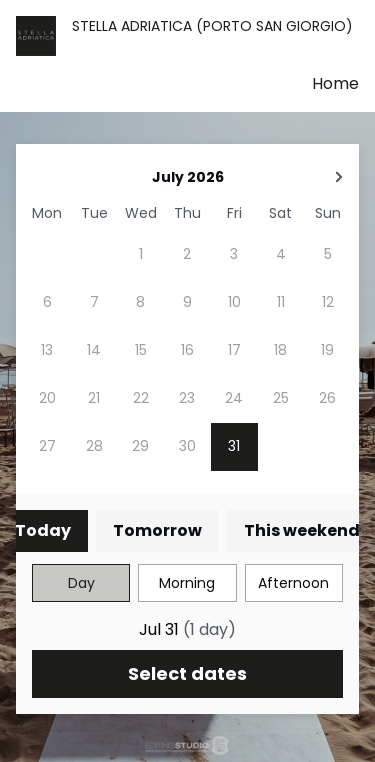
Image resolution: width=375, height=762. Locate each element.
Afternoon (293, 583)
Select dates (187, 673)
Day (81, 583)
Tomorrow (157, 530)
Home (335, 83)
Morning (187, 583)
